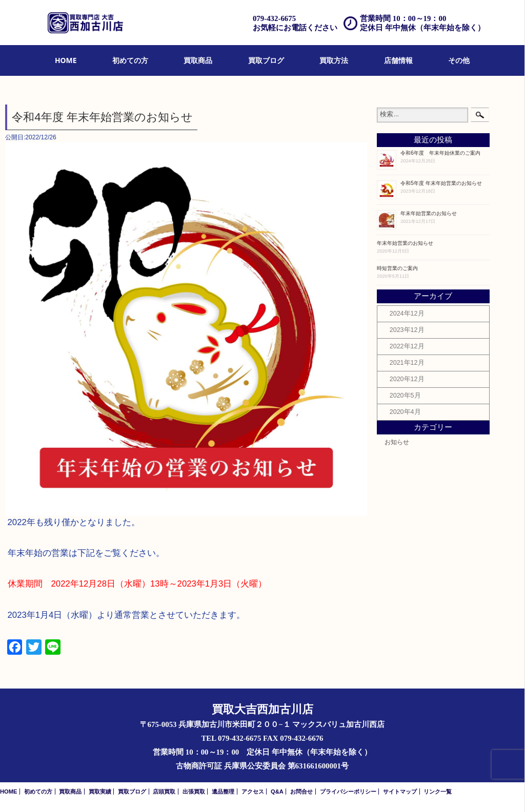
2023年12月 (407, 330)
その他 (459, 60)
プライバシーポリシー (348, 792)
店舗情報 (398, 60)
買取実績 (100, 792)
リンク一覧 (438, 792)
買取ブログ (266, 60)
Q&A (277, 792)
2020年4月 (405, 412)
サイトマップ (400, 792)
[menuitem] (66, 61)
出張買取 (194, 792)
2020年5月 (405, 395)
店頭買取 (164, 792)
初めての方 (130, 60)
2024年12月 (407, 314)
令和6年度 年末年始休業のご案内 (440, 153)
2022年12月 (407, 346)
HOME (66, 60)
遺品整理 (223, 792)
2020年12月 (407, 379)
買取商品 (198, 60)
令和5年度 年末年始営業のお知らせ (441, 183)
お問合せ (301, 792)
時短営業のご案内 (397, 268)
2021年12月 (407, 363)
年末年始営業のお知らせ (429, 213)
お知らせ (397, 442)
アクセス (253, 792)
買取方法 (334, 60)
